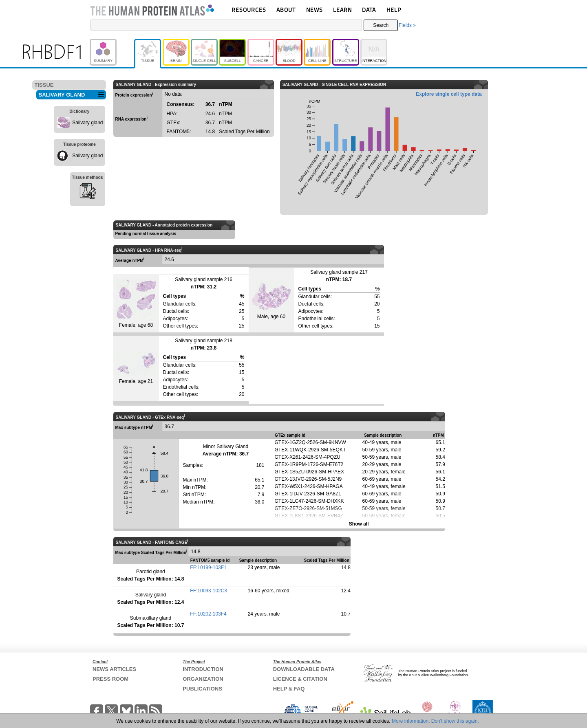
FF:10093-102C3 (209, 591)
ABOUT (286, 10)
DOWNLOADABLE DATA (304, 669)
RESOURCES (249, 10)
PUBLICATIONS (202, 689)
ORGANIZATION (203, 679)
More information (410, 721)
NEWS (314, 10)
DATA (369, 10)
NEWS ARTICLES (114, 669)
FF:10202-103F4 (208, 614)
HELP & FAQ (289, 689)
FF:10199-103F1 (208, 567)
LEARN (342, 10)
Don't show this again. (455, 721)
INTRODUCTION (203, 669)
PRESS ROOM (110, 679)
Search (381, 25)
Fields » (407, 25)
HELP (394, 10)
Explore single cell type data (449, 94)
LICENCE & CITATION (300, 679)
